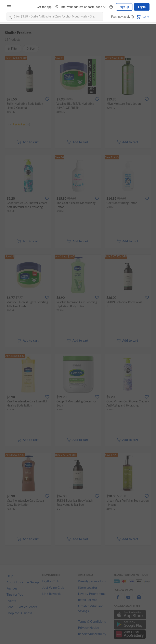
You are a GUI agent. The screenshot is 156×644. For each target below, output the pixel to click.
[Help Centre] (111, 7)
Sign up (124, 7)
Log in (142, 7)
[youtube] (128, 600)
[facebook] (118, 600)
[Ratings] (19, 124)
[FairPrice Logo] (24, 7)
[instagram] (139, 600)
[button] (132, 17)
